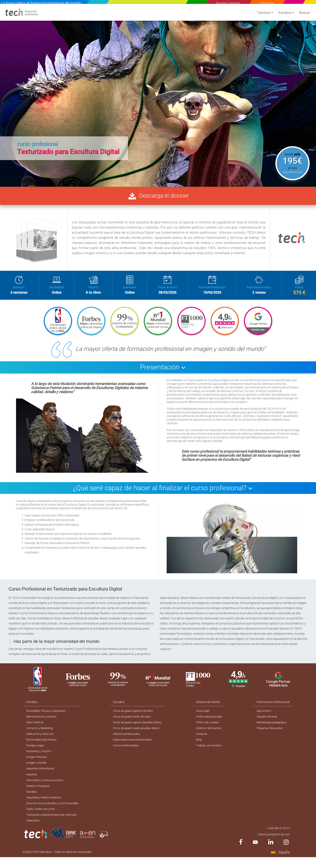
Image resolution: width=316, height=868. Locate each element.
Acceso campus (228, 3)
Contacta (267, 3)
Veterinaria (34, 830)
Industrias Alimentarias (42, 775)
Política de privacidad (212, 719)
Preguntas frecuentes (271, 731)
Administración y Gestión (43, 719)
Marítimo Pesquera (39, 793)
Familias (264, 15)
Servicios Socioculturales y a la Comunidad (54, 812)
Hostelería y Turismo (40, 756)
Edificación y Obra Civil (41, 737)
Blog (200, 744)
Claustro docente (268, 719)
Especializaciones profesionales (134, 744)
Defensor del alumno (211, 731)
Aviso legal (204, 713)
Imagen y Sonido (37, 768)
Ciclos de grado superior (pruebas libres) (140, 725)
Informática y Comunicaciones (46, 787)
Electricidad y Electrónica (43, 744)
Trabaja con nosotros (212, 750)
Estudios (285, 15)
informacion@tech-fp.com (272, 844)
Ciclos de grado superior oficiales (135, 713)
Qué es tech (264, 713)
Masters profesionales (128, 737)
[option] (158, 95)
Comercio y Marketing (41, 731)
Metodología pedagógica (273, 725)
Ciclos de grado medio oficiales (134, 719)
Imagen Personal (37, 762)
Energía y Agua (36, 750)
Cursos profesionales (127, 750)
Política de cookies (210, 725)
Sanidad (32, 799)
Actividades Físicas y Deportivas (47, 713)
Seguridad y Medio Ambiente (45, 805)
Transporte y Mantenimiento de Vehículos (54, 824)
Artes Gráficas (36, 725)
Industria (32, 781)
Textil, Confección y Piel (42, 818)
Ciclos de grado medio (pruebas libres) (139, 731)
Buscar (305, 15)
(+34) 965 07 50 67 (277, 838)
